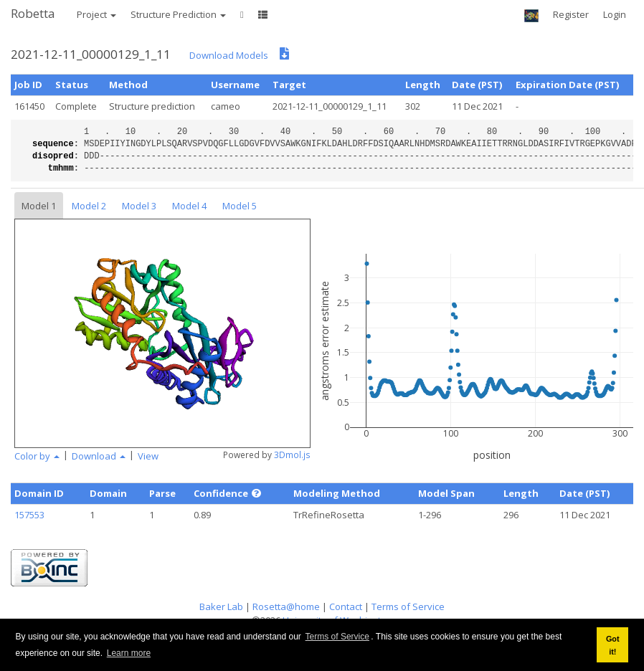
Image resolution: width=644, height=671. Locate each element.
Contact (346, 606)
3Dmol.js (292, 455)
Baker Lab (221, 606)
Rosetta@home (286, 606)
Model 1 (39, 206)
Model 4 (189, 206)
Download (99, 456)
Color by (37, 456)
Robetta (33, 13)
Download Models (229, 55)
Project (96, 14)
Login (615, 14)
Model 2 (89, 206)
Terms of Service (337, 637)
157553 (29, 515)
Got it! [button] (613, 645)
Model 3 (139, 206)
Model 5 (240, 206)
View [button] (148, 456)
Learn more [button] (129, 653)
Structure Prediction (178, 14)
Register (571, 14)
